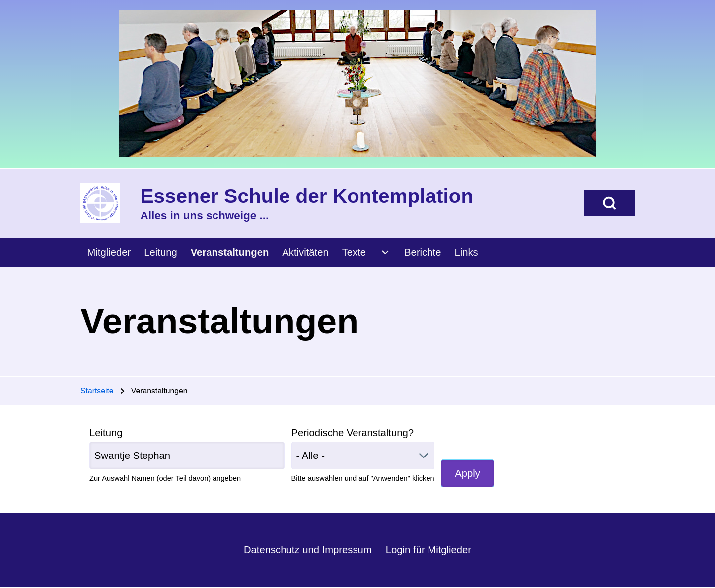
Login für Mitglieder (429, 550)
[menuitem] (109, 252)
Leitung (106, 433)
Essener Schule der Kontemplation (307, 196)
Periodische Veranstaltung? (353, 433)
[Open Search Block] (609, 203)
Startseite (97, 391)
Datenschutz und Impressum (308, 550)
